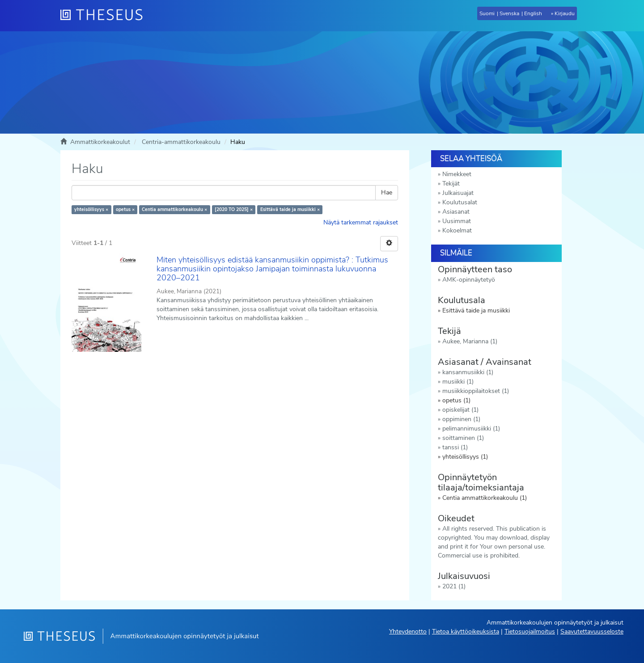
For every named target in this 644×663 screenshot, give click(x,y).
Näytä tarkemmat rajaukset (361, 222)
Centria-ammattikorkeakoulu (181, 142)
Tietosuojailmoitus (530, 631)
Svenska (509, 13)
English (533, 13)
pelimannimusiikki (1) (471, 429)
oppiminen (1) (461, 419)
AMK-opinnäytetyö (469, 280)
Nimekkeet (457, 174)
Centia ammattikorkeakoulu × (174, 209)
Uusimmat (457, 221)
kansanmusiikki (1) (468, 372)
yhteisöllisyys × (91, 209)
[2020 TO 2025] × (234, 209)
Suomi (487, 13)
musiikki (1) (458, 382)
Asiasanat (456, 212)
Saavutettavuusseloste (592, 631)
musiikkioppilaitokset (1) (476, 391)
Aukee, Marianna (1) (470, 341)
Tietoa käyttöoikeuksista (466, 631)
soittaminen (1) (463, 438)
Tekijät (451, 184)
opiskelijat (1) (460, 410)
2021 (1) (454, 586)
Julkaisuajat (458, 193)
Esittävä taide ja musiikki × (290, 209)
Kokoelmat (457, 230)
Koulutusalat (460, 202)
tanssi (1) (455, 447)
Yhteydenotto (408, 631)
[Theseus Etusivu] (105, 16)
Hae (387, 192)
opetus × (125, 209)
